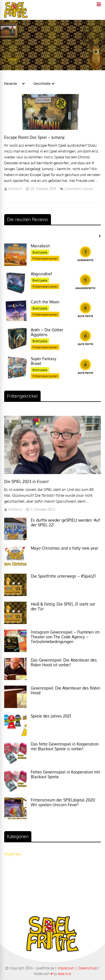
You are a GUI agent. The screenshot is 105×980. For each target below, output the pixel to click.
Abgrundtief (41, 274)
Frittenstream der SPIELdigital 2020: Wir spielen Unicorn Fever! (63, 802)
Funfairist (15, 189)
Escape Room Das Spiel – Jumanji (34, 137)
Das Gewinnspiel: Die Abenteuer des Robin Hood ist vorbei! (64, 662)
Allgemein (13, 854)
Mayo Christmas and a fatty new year (65, 548)
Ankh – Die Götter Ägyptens (47, 332)
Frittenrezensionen (45, 259)
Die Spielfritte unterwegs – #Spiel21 (63, 576)
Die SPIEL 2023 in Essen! (26, 481)
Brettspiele (40, 252)
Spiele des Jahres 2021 (51, 716)
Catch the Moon (45, 302)
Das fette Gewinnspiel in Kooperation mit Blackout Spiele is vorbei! (65, 746)
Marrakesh (40, 246)
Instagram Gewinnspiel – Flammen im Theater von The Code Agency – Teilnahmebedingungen (65, 637)
